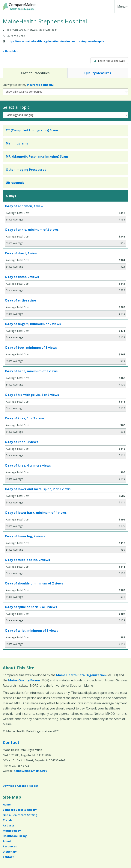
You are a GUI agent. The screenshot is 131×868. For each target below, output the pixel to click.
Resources (10, 846)
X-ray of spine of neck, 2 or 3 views (31, 607)
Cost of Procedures (35, 73)
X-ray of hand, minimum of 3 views (31, 371)
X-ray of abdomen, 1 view (24, 206)
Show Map (11, 51)
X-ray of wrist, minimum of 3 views (31, 631)
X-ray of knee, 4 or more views (28, 465)
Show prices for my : (28, 85)
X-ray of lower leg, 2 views (25, 536)
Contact (11, 742)
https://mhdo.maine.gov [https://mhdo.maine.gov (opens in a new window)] (30, 771)
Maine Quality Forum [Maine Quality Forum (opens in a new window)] (24, 680)
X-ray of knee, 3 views (21, 442)
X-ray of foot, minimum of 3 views (31, 348)
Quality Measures (98, 73)
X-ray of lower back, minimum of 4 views (36, 513)
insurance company (40, 85)
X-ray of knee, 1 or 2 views (25, 418)
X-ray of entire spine (20, 300)
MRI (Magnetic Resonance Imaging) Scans (37, 156)
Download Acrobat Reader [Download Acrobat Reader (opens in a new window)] (20, 786)
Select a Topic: (17, 107)
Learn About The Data (109, 60)
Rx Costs (9, 825)
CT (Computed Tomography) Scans (32, 130)
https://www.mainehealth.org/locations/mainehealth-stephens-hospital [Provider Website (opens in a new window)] (56, 41)
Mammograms (17, 143)
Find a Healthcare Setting (20, 815)
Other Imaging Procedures (26, 170)
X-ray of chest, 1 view (21, 253)
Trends (8, 820)
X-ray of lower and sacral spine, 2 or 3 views (38, 489)
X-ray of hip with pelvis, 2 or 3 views (32, 395)
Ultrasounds (15, 183)
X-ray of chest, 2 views (22, 277)
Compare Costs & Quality (20, 810)
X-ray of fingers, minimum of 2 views (33, 324)
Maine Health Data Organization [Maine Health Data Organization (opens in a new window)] (81, 675)
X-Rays (11, 196)
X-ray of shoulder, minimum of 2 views (34, 583)
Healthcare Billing (15, 836)
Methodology (12, 831)
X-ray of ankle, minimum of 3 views (32, 230)
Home (7, 804)
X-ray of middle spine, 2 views (27, 560)
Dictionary (10, 852)
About (7, 841)
